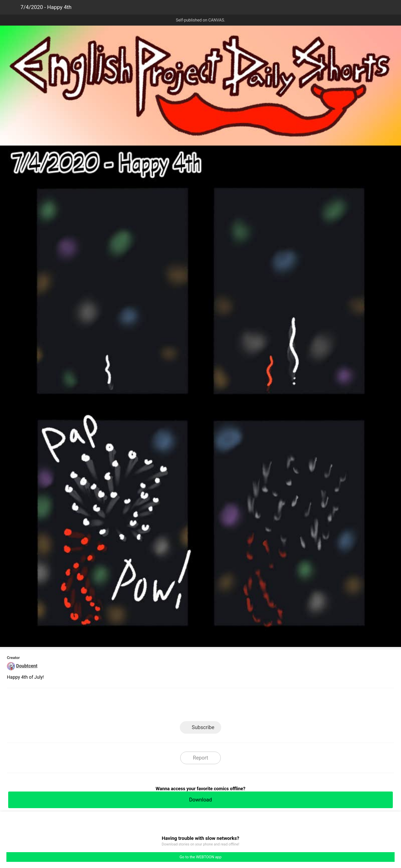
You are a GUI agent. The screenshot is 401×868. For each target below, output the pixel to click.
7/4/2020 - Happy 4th (46, 7)
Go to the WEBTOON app (201, 857)
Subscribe (203, 727)
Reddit (247, 706)
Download (200, 800)
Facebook (178, 706)
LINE (155, 706)
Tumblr (224, 706)
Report (200, 758)
